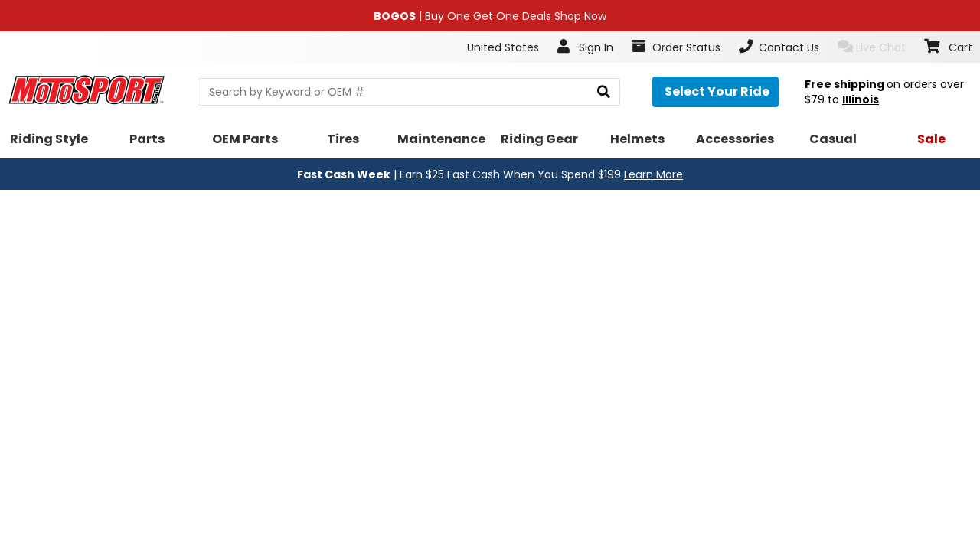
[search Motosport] (409, 92)
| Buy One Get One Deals (490, 16)
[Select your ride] (715, 92)
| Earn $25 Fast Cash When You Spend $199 (490, 174)
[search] (604, 92)
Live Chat (872, 47)
